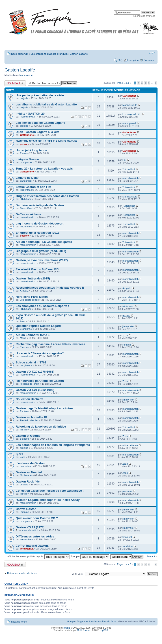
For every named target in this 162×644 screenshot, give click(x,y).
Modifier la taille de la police (152, 53)
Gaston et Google (28, 436)
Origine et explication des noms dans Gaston (47, 196)
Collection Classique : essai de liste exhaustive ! (50, 491)
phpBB (67, 628)
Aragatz (24, 291)
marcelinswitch (28, 117)
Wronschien (26, 539)
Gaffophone (129, 96)
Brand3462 (26, 329)
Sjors (19, 454)
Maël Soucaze (84, 630)
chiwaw (24, 485)
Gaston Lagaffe (79, 54)
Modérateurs (26, 75)
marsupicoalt (129, 123)
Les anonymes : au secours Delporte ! (42, 306)
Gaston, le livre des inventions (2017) (42, 260)
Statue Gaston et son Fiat (33, 187)
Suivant (151, 556)
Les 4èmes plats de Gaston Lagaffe (40, 123)
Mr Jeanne (26, 475)
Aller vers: (78, 574)
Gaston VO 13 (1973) (30, 527)
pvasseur (127, 491)
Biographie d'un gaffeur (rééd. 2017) (41, 251)
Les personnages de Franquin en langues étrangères (53, 445)
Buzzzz (126, 316)
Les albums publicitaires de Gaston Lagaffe (46, 104)
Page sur (124, 83)
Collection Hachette (29, 399)
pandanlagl (26, 181)
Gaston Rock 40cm (29, 481)
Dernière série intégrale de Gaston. (40, 205)
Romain (127, 345)
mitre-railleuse (130, 445)
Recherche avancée (144, 16)
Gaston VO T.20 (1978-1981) (35, 372)
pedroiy (24, 144)
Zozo (23, 321)
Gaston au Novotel (29, 472)
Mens (23, 338)
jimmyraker (26, 162)
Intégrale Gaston (27, 159)
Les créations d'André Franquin (49, 54)
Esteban (24, 347)
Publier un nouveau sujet (15, 83)
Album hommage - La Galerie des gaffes (44, 242)
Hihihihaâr (26, 199)
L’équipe (70, 621)
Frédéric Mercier (29, 420)
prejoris (24, 98)
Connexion (149, 60)
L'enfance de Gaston (30, 463)
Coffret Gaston (26, 509)
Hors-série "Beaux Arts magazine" (40, 353)
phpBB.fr (104, 630)
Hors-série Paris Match (32, 297)
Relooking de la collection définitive (41, 427)
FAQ (120, 60)
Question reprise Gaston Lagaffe (39, 326)
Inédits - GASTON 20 (30, 114)
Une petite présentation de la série (40, 95)
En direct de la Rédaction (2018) (38, 233)
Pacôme (24, 411)
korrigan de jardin (29, 384)
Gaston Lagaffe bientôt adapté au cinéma (45, 408)
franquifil (127, 537)
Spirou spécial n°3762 (31, 362)
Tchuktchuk (27, 549)
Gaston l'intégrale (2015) (33, 278)
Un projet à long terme (31, 150)
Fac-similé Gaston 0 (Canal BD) (38, 269)
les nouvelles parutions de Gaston (40, 381)
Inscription (133, 60)
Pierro (23, 153)
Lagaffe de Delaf (27, 178)
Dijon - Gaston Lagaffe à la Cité (38, 132)
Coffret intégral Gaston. (32, 546)
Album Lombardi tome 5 (33, 335)
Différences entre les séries (35, 536)
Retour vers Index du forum (22, 573)
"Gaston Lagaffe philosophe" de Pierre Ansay (48, 500)
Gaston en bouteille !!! (31, 417)
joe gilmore (26, 365)
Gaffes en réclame (28, 214)
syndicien (127, 546)
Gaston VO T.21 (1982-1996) (35, 390)
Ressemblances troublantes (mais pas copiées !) (50, 288)
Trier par (90, 556)
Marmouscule (130, 105)
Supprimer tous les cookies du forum (97, 621)
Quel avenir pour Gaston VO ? (37, 518)
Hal (124, 160)
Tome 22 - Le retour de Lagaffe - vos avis (44, 169)
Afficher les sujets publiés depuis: (39, 556)
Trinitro (24, 430)
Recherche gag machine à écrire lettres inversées (50, 344)
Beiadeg (24, 439)
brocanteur (26, 466)
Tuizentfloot (129, 169)
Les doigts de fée (132, 114)
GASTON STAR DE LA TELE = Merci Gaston (46, 141)
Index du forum (19, 54)
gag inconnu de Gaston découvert (40, 223)
